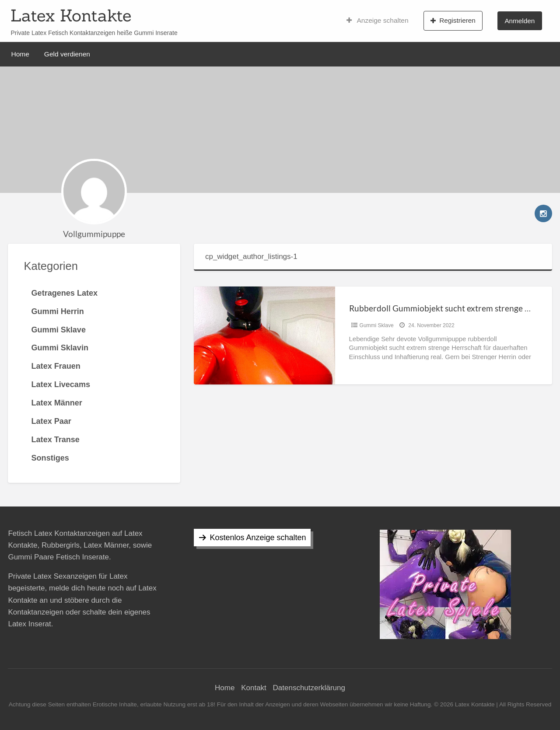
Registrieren (453, 21)
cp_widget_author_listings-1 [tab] (251, 257)
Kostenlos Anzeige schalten (258, 538)
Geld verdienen (67, 54)
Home (20, 54)
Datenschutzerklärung (309, 688)
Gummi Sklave (377, 325)
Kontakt (254, 688)
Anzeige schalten (378, 21)
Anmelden (520, 21)
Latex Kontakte (71, 15)
